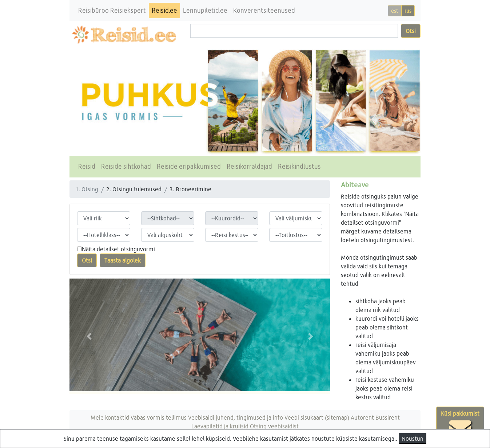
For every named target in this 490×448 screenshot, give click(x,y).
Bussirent (388, 417)
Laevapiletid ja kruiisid (220, 426)
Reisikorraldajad (249, 166)
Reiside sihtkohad (126, 166)
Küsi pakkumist (460, 425)
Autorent (362, 417)
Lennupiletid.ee (205, 10)
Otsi (411, 31)
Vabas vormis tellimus (159, 417)
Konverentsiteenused (264, 10)
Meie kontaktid (110, 417)
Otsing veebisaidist (274, 426)
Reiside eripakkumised (189, 166)
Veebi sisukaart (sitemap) (317, 417)
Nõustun (413, 438)
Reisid (87, 166)
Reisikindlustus (299, 166)
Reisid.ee (164, 10)
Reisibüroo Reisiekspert (112, 10)
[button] (89, 336)
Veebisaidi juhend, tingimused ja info (236, 417)
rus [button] (408, 11)
